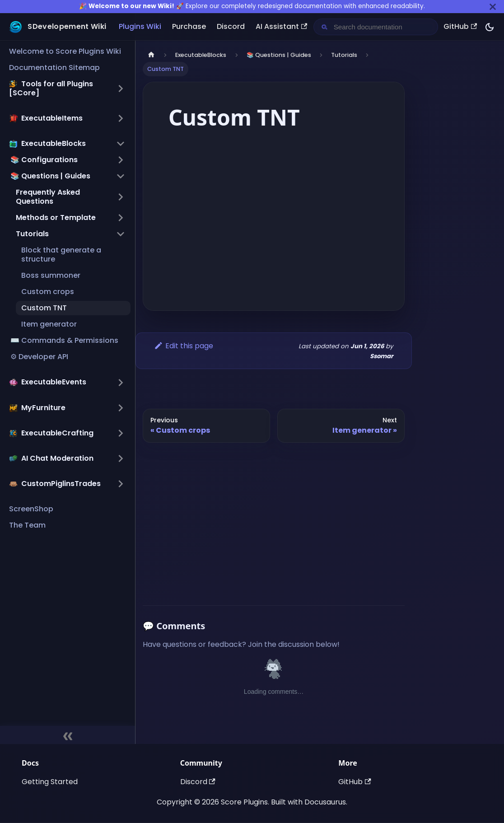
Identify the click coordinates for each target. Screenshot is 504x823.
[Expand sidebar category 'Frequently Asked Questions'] (121, 197)
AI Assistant (281, 26)
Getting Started (50, 782)
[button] (67, 89)
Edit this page (184, 346)
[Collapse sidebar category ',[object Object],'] (121, 144)
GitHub (460, 26)
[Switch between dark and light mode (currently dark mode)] (490, 27)
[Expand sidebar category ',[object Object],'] (121, 118)
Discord (231, 26)
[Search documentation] (383, 27)
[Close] (493, 7)
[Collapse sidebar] (68, 735)
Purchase (189, 26)
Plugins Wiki (140, 26)
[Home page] (151, 55)
